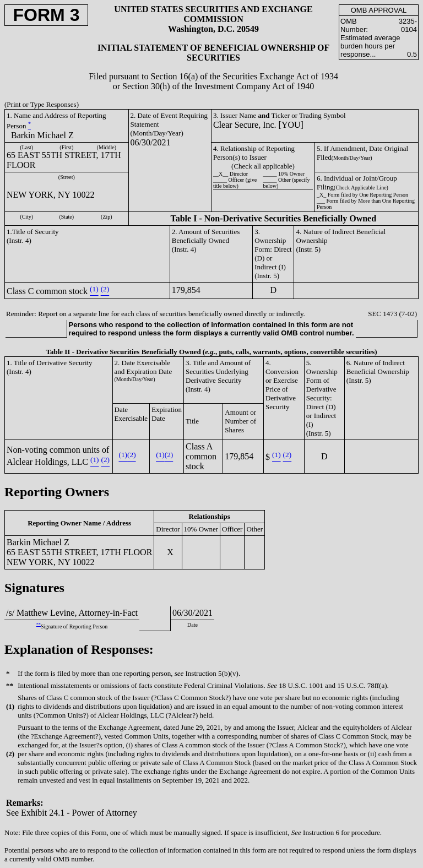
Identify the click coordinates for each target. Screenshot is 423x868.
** (39, 624)
